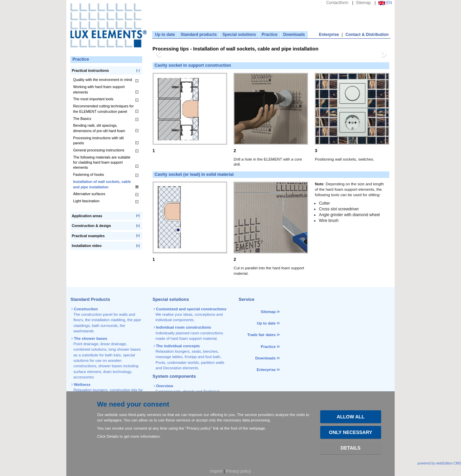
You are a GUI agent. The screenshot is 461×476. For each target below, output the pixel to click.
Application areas (87, 216)
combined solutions (90, 349)
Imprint (216, 471)
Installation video (87, 246)
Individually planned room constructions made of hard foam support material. (189, 333)
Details (350, 448)
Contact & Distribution (367, 35)
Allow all (351, 417)
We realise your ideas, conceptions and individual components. (191, 315)
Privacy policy (238, 471)
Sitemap (364, 3)
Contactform (337, 3)
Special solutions (239, 35)
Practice (270, 35)
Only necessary (351, 432)
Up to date (165, 35)
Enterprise (329, 35)
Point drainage (86, 344)
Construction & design (91, 226)
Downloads (294, 35)
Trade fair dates (261, 335)
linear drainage (113, 344)
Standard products (199, 35)
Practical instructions (90, 70)
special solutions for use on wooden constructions (104, 361)
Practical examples (88, 236)
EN (385, 3)
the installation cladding (105, 320)
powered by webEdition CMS (439, 463)
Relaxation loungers (91, 390)
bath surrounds (105, 326)
